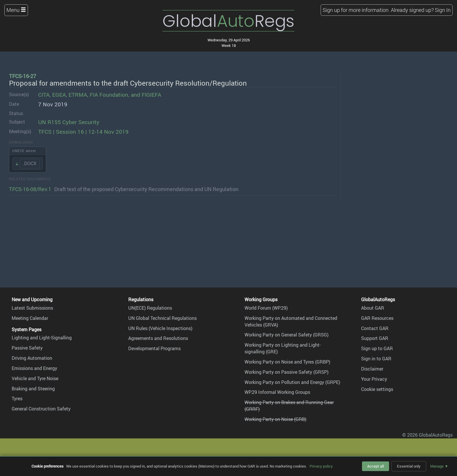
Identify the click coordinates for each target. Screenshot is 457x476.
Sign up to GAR (377, 348)
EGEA (59, 95)
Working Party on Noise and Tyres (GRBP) (287, 362)
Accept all (376, 466)
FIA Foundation (109, 95)
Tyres (17, 399)
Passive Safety (27, 348)
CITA (44, 95)
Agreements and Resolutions (158, 338)
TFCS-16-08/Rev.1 (30, 189)
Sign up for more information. (356, 10)
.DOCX (30, 163)
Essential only (409, 466)
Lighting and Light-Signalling (42, 338)
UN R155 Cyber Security (69, 122)
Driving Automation (32, 358)
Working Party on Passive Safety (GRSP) (286, 372)
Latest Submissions (32, 308)
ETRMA (78, 95)
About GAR (373, 308)
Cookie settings (377, 389)
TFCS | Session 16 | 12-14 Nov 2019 (83, 132)
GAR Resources (377, 318)
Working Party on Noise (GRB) (275, 419)
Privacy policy (321, 466)
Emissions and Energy (34, 368)
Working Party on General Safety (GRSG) (286, 335)
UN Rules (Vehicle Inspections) (160, 328)
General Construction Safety (41, 409)
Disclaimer (372, 369)
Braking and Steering (33, 389)
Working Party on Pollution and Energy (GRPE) (292, 382)
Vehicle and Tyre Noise (35, 378)
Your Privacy (374, 379)
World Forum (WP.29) (266, 308)
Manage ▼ (439, 466)
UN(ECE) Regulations (150, 308)
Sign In (443, 10)
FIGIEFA (151, 95)
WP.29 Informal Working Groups (277, 392)
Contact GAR (375, 328)
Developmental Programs (154, 348)
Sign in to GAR (376, 359)
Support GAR (375, 338)
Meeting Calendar (30, 318)
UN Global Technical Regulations (162, 318)
